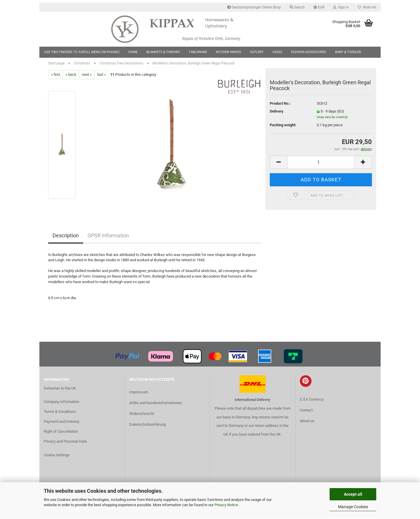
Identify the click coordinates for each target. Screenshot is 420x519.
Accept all (353, 494)
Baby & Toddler (348, 52)
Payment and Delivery (62, 425)
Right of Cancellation (61, 435)
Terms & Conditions (60, 415)
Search (297, 7)
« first (56, 78)
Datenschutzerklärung (147, 428)
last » (101, 78)
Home (133, 52)
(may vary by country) (332, 121)
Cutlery (257, 52)
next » (87, 78)
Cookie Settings (57, 459)
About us (307, 425)
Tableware (198, 52)
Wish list (367, 7)
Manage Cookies (353, 507)
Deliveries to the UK (60, 392)
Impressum (139, 396)
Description (66, 239)
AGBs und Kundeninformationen (156, 406)
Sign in (341, 7)
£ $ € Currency (312, 403)
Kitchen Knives (229, 52)
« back (71, 78)
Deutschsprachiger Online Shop (254, 7)
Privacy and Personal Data (65, 445)
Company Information (62, 405)
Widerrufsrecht (142, 417)
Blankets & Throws (163, 52)
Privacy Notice (226, 505)
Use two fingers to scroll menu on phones (82, 52)
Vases (277, 52)
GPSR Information (108, 239)
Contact (306, 414)
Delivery (277, 115)
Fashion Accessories (309, 52)
